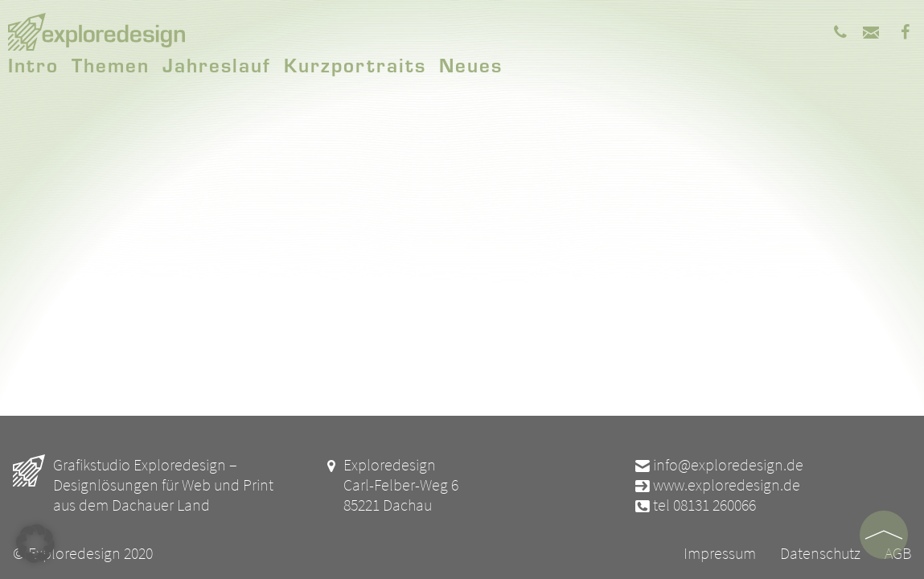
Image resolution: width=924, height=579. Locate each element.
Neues (471, 64)
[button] (35, 544)
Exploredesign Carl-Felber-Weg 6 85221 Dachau (391, 485)
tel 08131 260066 (694, 505)
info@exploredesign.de (718, 464)
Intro (33, 64)
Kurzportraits (355, 64)
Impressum (720, 553)
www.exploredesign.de (717, 485)
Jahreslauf (217, 64)
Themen (111, 64)
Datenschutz (820, 553)
